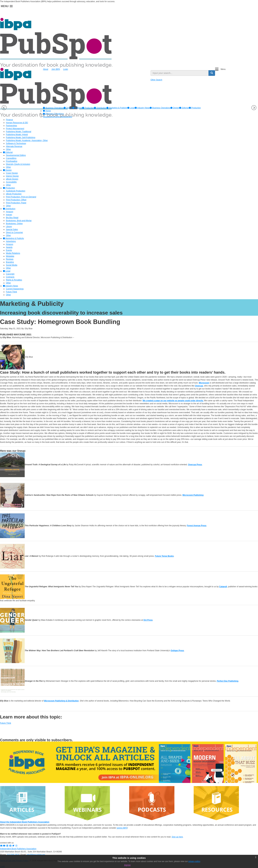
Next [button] (254, 108)
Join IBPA (56, 69)
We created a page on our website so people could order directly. (173, 401)
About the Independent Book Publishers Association (25, 822)
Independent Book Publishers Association (18, 849)
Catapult (223, 587)
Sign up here (177, 837)
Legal (131, 108)
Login (66, 69)
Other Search (156, 80)
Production (88, 108)
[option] (53, 108)
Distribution (100, 108)
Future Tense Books (164, 556)
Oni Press (148, 620)
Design (68, 108)
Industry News (142, 108)
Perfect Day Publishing (228, 681)
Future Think (6, 723)
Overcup (199, 386)
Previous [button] (4, 108)
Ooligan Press (177, 651)
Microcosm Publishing (193, 495)
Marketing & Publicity (117, 108)
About (45, 69)
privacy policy (194, 861)
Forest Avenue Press (197, 526)
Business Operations (53, 108)
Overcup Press (195, 465)
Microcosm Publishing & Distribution (61, 701)
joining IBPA (122, 828)
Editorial (77, 108)
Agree (127, 865)
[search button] (212, 73)
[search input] (180, 73)
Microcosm (204, 383)
